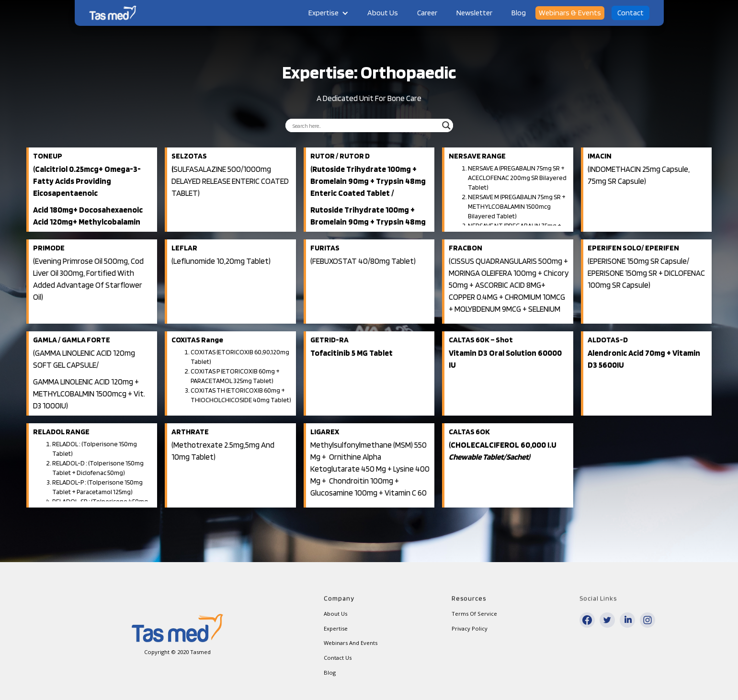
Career (427, 13)
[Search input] (365, 125)
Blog (519, 13)
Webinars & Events (570, 13)
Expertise (324, 13)
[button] (328, 13)
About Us (383, 13)
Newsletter (474, 13)
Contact (630, 13)
